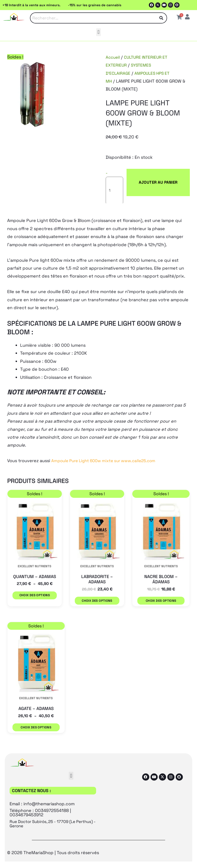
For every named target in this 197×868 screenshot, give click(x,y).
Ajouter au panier (157, 175)
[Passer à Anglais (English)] (61, 855)
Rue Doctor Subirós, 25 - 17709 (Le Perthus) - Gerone (45, 804)
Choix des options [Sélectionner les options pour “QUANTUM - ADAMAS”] (34, 586)
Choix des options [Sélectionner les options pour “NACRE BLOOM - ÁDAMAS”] (161, 586)
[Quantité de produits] (118, 175)
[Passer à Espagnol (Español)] (133, 855)
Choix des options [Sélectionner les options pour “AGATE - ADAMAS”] (36, 710)
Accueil (113, 57)
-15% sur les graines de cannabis (95, 5)
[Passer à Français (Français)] (96, 855)
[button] (98, 32)
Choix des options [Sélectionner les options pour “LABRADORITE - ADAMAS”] (96, 586)
